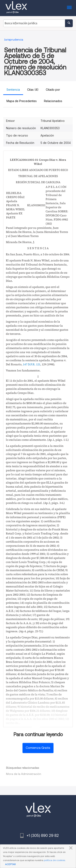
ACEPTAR (10, 864)
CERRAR (70, 848)
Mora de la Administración (24, 774)
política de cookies (54, 860)
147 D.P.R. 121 (32, 364)
